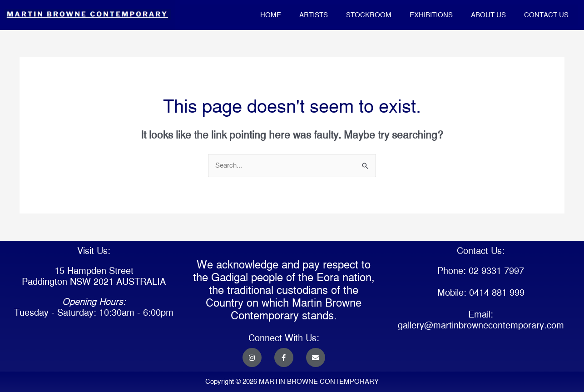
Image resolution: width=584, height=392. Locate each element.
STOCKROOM (369, 15)
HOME (271, 15)
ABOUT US (488, 15)
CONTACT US (546, 15)
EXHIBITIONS (431, 15)
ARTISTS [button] (314, 15)
